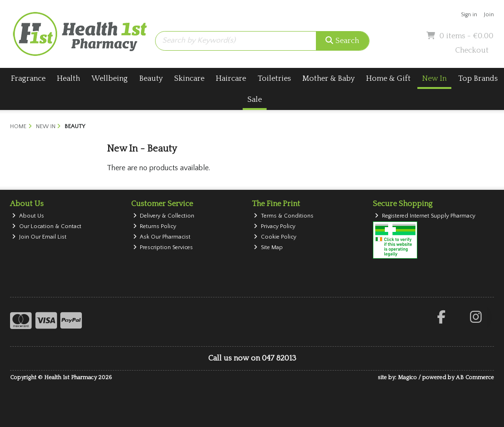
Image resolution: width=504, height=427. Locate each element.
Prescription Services (163, 247)
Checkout (472, 50)
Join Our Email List (39, 237)
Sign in (469, 15)
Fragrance (28, 78)
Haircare (231, 78)
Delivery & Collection (164, 216)
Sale (255, 99)
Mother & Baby (329, 78)
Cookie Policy (275, 237)
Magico (407, 378)
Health (68, 78)
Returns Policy (155, 226)
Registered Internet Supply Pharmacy (425, 216)
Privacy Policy (274, 226)
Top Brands (478, 78)
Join (489, 15)
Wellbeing (110, 78)
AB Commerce (475, 378)
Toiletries (274, 78)
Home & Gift (388, 78)
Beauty (151, 78)
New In (434, 78)
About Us (28, 216)
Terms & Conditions (284, 216)
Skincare (189, 78)
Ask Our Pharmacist (162, 237)
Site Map (268, 247)
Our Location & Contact (47, 226)
